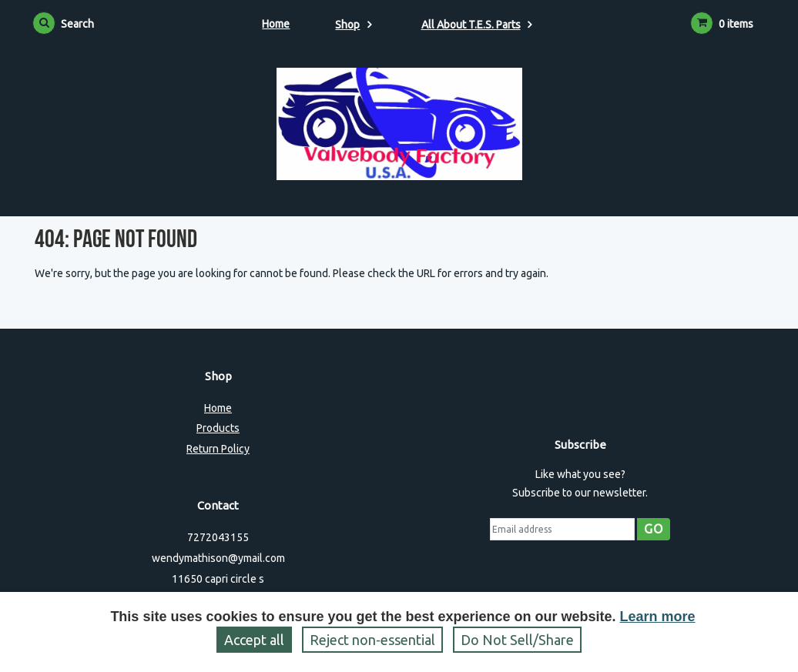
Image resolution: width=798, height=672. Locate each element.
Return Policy (218, 449)
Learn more (658, 617)
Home (276, 24)
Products (218, 428)
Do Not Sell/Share (517, 640)
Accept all (254, 640)
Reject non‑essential (372, 640)
